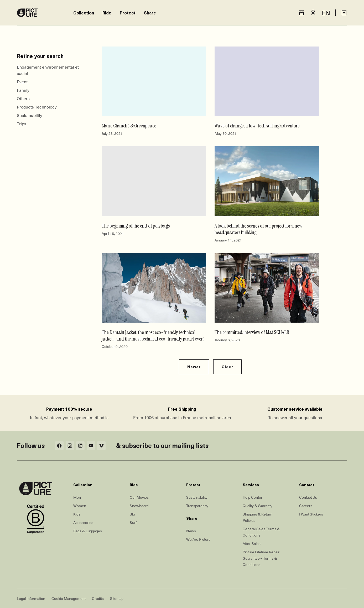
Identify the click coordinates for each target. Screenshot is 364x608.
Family (23, 90)
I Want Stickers (311, 514)
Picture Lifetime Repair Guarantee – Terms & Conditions (261, 558)
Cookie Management (69, 598)
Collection (84, 13)
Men (77, 497)
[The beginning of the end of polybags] (154, 181)
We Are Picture (198, 539)
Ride (107, 13)
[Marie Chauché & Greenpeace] (154, 81)
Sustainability (30, 115)
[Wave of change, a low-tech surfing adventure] (267, 81)
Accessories (83, 522)
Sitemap (117, 598)
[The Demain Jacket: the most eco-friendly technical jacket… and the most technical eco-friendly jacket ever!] (154, 288)
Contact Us (308, 497)
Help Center (253, 497)
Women (80, 506)
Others (23, 98)
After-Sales (252, 543)
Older (227, 367)
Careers (306, 506)
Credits (98, 598)
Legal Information (31, 598)
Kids (77, 514)
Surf (133, 522)
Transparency (197, 506)
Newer (194, 367)
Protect (128, 13)
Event (22, 81)
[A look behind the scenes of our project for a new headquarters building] (267, 181)
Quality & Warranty (258, 506)
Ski (132, 514)
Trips (22, 123)
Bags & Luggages (88, 531)
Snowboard (139, 506)
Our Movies (139, 497)
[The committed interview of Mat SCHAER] (267, 288)
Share (150, 13)
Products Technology (37, 107)
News (191, 531)
